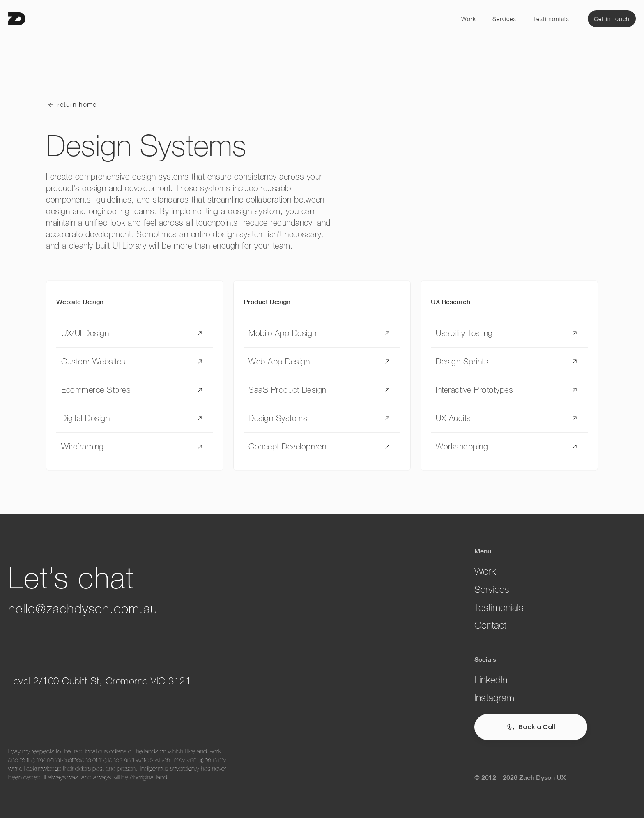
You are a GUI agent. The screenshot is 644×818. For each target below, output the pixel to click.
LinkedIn (491, 680)
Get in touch (612, 19)
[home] (17, 19)
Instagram (494, 698)
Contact (490, 625)
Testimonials (551, 19)
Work (469, 19)
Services (504, 19)
